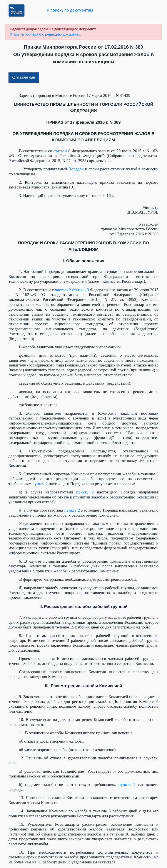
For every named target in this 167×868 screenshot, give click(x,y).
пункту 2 (85, 492)
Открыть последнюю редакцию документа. (45, 34)
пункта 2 (40, 484)
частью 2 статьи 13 (72, 290)
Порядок (76, 169)
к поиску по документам (70, 10)
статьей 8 (62, 151)
